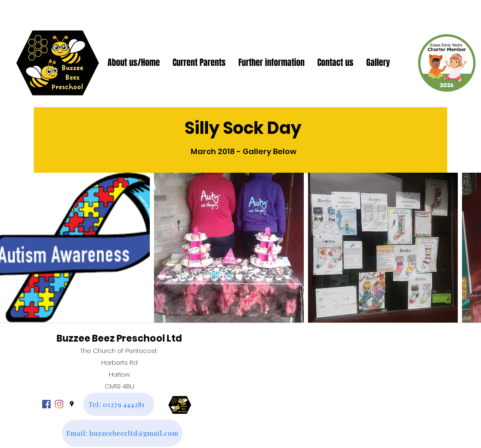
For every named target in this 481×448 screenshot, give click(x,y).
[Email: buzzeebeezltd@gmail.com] (122, 433)
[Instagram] (59, 404)
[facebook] (46, 404)
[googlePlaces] (72, 404)
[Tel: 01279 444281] (119, 404)
